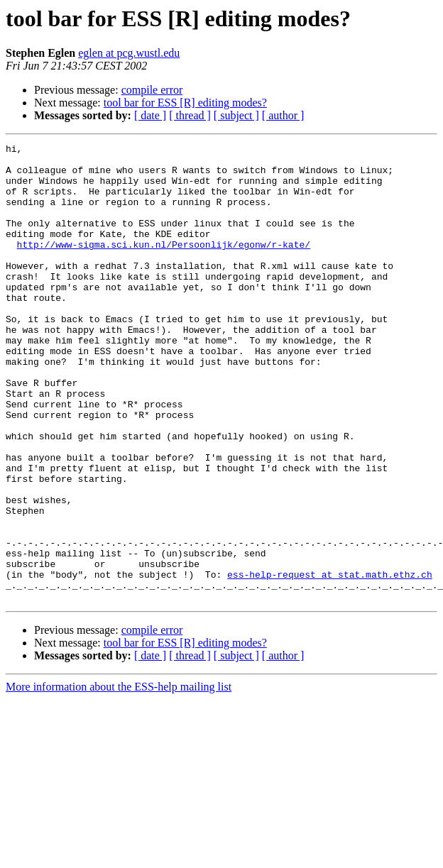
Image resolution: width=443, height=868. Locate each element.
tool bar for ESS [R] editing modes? (185, 103)
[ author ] (283, 115)
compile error (152, 90)
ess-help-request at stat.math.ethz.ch (330, 661)
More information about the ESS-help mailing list (119, 778)
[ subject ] (236, 115)
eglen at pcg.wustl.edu (129, 53)
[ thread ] (190, 115)
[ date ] (150, 115)
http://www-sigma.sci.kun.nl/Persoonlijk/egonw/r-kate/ (164, 265)
